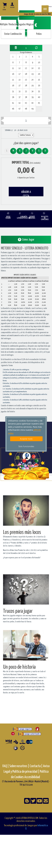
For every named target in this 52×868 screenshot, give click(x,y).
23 (26, 80)
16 (13, 74)
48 (26, 109)
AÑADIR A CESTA (26, 193)
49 (32, 109)
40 (39, 97)
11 (13, 68)
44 (32, 103)
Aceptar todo (26, 439)
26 (13, 86)
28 (26, 86)
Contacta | (36, 766)
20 (39, 74)
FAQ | (6, 766)
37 (20, 97)
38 (26, 97)
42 (20, 103)
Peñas (39, 34)
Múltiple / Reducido (9, 25)
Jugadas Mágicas (26, 25)
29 (32, 86)
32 (20, 92)
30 (39, 86)
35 (39, 92)
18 (26, 74)
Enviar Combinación (13, 34)
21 (13, 80)
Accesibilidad (32, 777)
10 (39, 63)
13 (26, 68)
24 (32, 80)
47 (20, 109)
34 (32, 92)
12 (20, 68)
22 (20, 80)
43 (26, 103)
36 (13, 97)
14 (32, 68)
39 (32, 97)
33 (26, 92)
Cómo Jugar (26, 240)
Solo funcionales (26, 446)
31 (13, 92)
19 (32, 74)
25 (39, 80)
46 (13, 109)
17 (20, 74)
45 (39, 103)
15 (39, 68)
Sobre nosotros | (19, 766)
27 (20, 86)
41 (13, 103)
